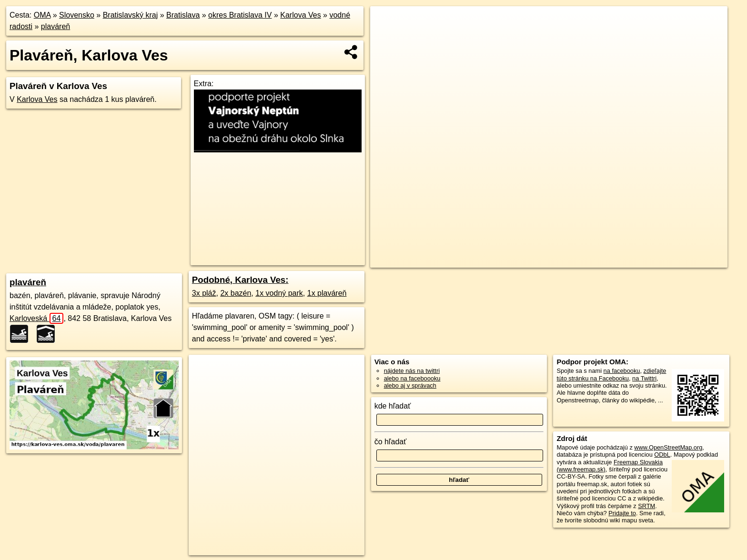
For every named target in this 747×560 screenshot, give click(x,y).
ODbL (662, 455)
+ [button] (387, 22)
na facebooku (622, 371)
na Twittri (644, 378)
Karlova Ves (300, 15)
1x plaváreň (327, 293)
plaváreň (56, 26)
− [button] (387, 37)
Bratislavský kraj (131, 15)
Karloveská (36, 318)
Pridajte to (622, 513)
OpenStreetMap (543, 260)
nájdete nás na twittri (412, 371)
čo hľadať (391, 442)
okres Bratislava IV (240, 15)
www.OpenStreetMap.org (668, 447)
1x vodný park (279, 293)
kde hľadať (393, 406)
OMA (42, 15)
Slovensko (77, 15)
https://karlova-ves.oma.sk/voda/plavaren (674, 260)
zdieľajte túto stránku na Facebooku (611, 374)
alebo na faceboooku (412, 378)
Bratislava (183, 15)
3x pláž (204, 293)
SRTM (646, 506)
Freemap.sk (592, 260)
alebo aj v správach (410, 385)
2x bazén (236, 293)
